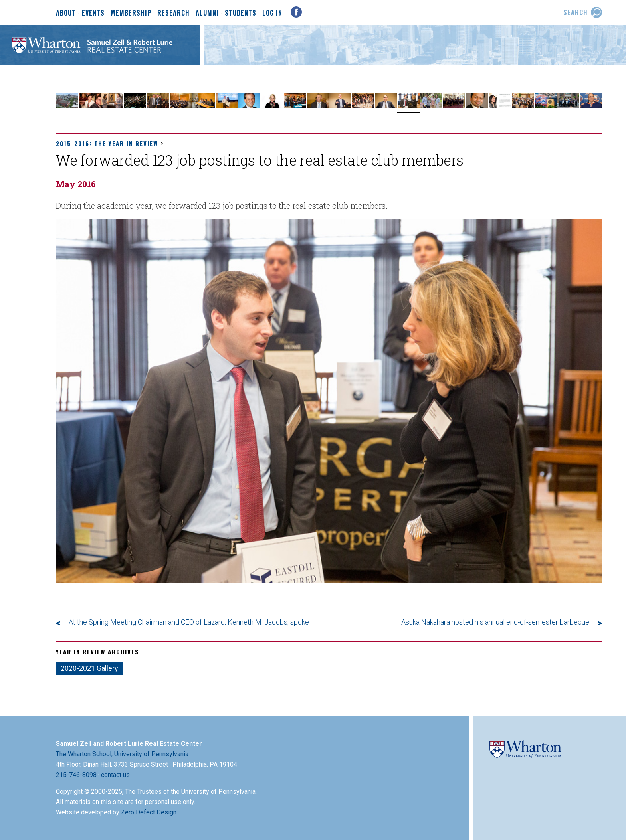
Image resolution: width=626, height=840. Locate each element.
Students (241, 13)
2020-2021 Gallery (89, 668)
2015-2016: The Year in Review (107, 143)
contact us (115, 775)
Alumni (207, 13)
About (66, 13)
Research (173, 13)
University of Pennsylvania (151, 754)
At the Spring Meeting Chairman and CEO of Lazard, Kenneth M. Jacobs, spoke (189, 622)
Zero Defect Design (149, 812)
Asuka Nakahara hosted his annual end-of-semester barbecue (495, 622)
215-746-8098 (76, 775)
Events (93, 13)
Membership (131, 13)
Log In (272, 13)
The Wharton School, (84, 754)
